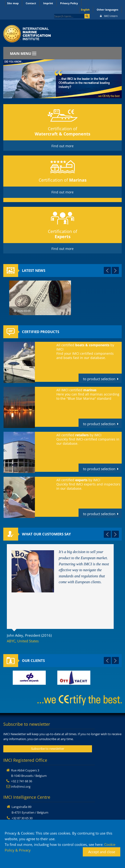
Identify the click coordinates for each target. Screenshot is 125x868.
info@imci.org (21, 786)
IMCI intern (109, 16)
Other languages (107, 10)
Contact (31, 3)
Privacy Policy (69, 3)
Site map (13, 3)
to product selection (99, 379)
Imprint (48, 3)
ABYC (11, 641)
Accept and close (102, 852)
